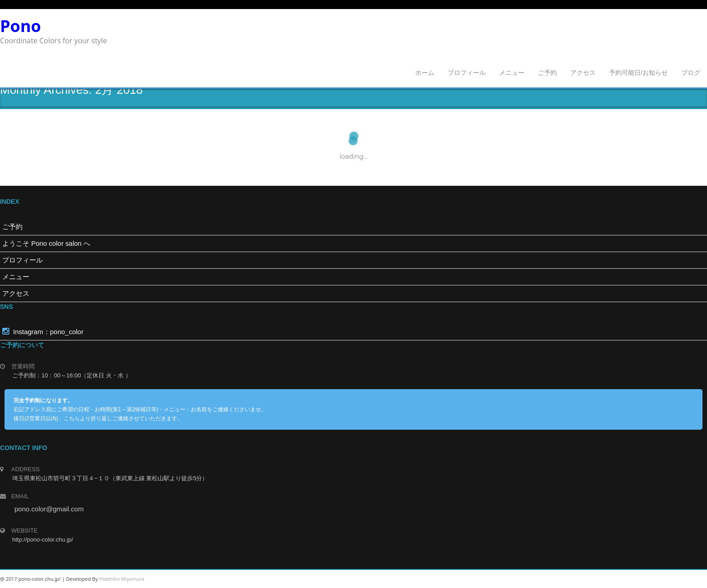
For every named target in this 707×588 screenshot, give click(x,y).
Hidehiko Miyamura (122, 579)
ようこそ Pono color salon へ (46, 243)
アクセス (583, 73)
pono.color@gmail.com (49, 509)
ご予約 (547, 73)
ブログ (691, 73)
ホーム (425, 73)
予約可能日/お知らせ (638, 73)
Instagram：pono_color (43, 331)
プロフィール (467, 73)
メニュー (512, 73)
